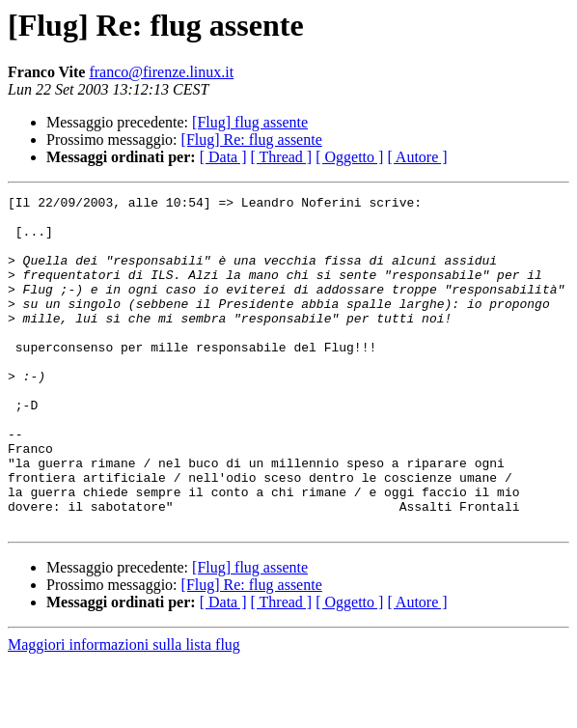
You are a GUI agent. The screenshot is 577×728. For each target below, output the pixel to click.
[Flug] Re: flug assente (252, 140)
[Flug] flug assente (250, 122)
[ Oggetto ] (349, 157)
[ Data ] (223, 157)
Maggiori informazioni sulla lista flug (124, 711)
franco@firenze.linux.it (161, 72)
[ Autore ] (417, 157)
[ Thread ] (282, 157)
